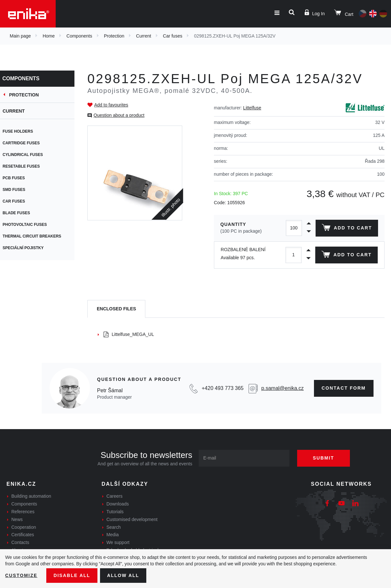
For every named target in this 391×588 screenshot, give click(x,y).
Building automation (31, 496)
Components (79, 36)
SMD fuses (18, 190)
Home (49, 36)
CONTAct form (344, 388)
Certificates (23, 535)
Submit (324, 458)
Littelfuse (252, 108)
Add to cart (347, 229)
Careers (115, 496)
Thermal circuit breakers (36, 236)
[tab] (116, 309)
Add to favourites (111, 105)
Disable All (72, 575)
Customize (21, 575)
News (17, 519)
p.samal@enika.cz (282, 388)
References (23, 512)
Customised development (132, 519)
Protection (114, 36)
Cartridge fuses (25, 143)
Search (114, 527)
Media (113, 535)
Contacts (20, 542)
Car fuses (173, 36)
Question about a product (119, 115)
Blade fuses (20, 213)
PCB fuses (18, 178)
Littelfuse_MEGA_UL (129, 334)
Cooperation (24, 527)
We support (118, 542)
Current (144, 36)
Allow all (124, 575)
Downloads (118, 504)
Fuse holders (22, 131)
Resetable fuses (25, 166)
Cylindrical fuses (27, 155)
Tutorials (115, 512)
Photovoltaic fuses (29, 225)
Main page (20, 36)
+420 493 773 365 (223, 388)
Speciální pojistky (27, 248)
